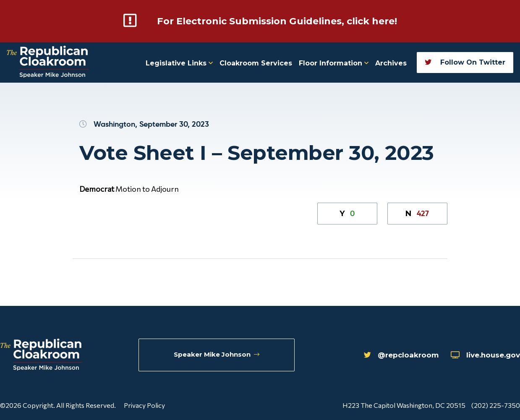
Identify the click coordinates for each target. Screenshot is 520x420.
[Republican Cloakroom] (48, 62)
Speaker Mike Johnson (217, 355)
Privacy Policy (144, 405)
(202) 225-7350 (496, 405)
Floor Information (334, 63)
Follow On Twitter (465, 62)
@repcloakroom (392, 355)
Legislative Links (179, 63)
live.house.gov (482, 355)
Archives (391, 63)
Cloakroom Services (256, 63)
